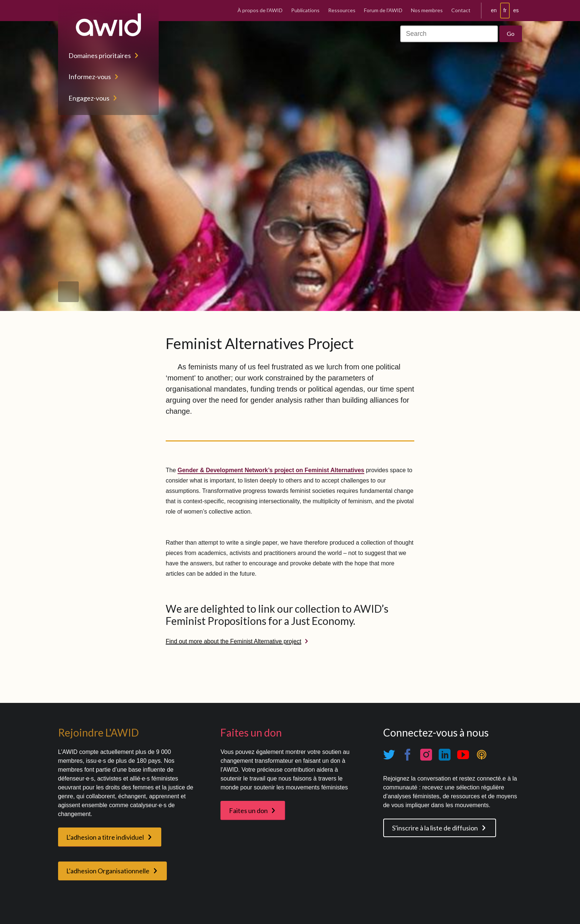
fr (505, 10)
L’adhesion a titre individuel (105, 837)
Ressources (342, 10)
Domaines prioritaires (100, 55)
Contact (461, 10)
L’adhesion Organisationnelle (108, 871)
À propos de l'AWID (260, 10)
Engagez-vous (89, 98)
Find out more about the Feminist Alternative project (233, 641)
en (494, 10)
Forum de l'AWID (383, 10)
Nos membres (427, 10)
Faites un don (248, 810)
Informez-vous (90, 77)
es (516, 10)
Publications (305, 10)
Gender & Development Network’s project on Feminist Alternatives (271, 470)
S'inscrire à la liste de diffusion (435, 828)
